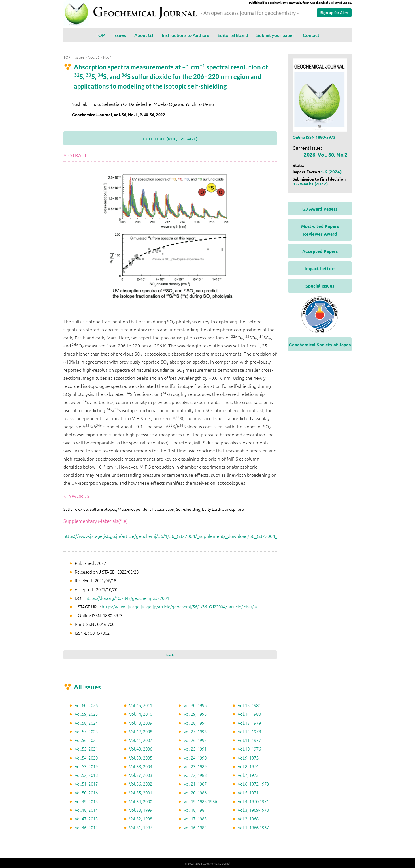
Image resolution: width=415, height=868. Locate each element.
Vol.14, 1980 (249, 714)
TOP (100, 35)
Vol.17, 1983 (195, 819)
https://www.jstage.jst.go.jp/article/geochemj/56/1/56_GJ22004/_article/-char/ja (179, 607)
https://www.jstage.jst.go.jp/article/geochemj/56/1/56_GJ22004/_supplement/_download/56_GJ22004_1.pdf (176, 536)
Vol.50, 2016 (86, 793)
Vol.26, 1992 (195, 740)
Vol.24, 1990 (195, 758)
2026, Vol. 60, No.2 (326, 154)
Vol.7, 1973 (248, 775)
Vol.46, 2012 (86, 827)
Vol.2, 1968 (248, 819)
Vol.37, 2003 (141, 775)
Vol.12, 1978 (249, 731)
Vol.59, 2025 (86, 714)
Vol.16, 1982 (195, 827)
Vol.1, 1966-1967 (253, 827)
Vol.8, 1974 (248, 766)
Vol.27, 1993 (195, 731)
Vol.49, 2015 (86, 801)
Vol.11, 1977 (249, 740)
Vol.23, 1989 (195, 766)
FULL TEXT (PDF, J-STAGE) (170, 139)
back (170, 655)
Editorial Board (233, 35)
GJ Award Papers (320, 209)
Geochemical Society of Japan (320, 345)
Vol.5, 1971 (248, 793)
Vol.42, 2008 (141, 731)
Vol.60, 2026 (86, 705)
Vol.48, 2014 (86, 810)
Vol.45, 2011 (141, 705)
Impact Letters (320, 268)
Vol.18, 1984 (195, 810)
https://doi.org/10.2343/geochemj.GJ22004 (127, 598)
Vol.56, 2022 (86, 740)
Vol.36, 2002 (141, 784)
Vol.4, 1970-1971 (253, 801)
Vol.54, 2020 (86, 758)
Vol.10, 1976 (249, 749)
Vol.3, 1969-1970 (253, 810)
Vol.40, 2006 (141, 749)
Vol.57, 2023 (86, 731)
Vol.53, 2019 (86, 766)
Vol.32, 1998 (141, 819)
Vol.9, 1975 (248, 758)
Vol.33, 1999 (141, 810)
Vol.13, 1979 (249, 723)
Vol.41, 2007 (141, 740)
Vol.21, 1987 (195, 784)
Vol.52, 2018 (86, 775)
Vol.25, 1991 (195, 749)
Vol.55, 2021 (86, 749)
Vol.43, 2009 (141, 723)
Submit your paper (276, 35)
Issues (120, 35)
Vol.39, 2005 (141, 758)
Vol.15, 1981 (249, 705)
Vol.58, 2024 (86, 723)
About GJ (144, 35)
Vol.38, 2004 (141, 766)
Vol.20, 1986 (195, 793)
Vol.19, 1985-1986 (200, 801)
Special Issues (320, 286)
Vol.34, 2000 (141, 801)
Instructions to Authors (185, 35)
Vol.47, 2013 (86, 819)
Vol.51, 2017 (86, 784)
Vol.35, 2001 (141, 793)
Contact (311, 35)
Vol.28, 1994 (195, 723)
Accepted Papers (320, 251)
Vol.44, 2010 (141, 714)
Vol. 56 (94, 57)
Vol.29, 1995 (195, 714)
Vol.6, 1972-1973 (253, 784)
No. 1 (107, 57)
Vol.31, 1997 (141, 827)
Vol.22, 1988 (195, 775)
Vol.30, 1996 (195, 705)
